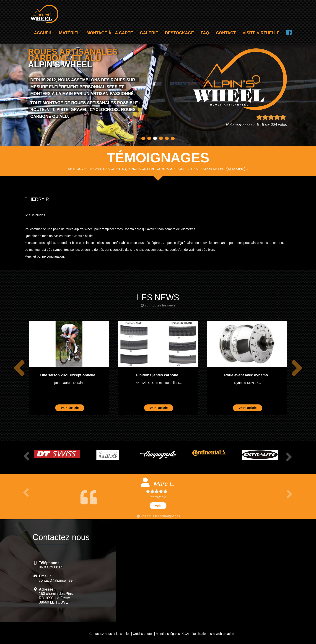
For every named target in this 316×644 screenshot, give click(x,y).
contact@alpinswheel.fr (58, 580)
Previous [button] (18, 368)
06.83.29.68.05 (51, 567)
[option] (69, 368)
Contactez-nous (101, 634)
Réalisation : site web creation (213, 634)
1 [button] (143, 138)
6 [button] (173, 138)
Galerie (149, 33)
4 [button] (161, 138)
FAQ (205, 33)
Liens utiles (122, 634)
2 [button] (149, 138)
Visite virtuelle (261, 33)
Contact (226, 33)
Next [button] (296, 368)
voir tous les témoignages (158, 516)
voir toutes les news (158, 305)
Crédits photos (143, 634)
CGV (186, 634)
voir (158, 506)
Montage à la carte (110, 33)
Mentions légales (168, 634)
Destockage (180, 33)
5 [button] (167, 138)
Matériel (69, 33)
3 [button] (155, 138)
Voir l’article (70, 408)
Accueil (43, 33)
